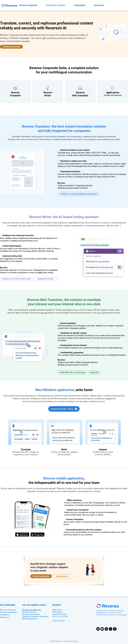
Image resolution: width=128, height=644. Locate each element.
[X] (111, 629)
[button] (78, 194)
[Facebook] (115, 629)
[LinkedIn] (98, 629)
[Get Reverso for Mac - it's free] (64, 409)
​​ (48, 93)
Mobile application (30, 619)
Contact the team (59, 614)
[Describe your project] (11, 47)
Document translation (31, 614)
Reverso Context (29, 612)
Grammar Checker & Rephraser (35, 616)
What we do (57, 610)
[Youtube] (102, 629)
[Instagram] (106, 629)
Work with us (58, 612)
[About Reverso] (62, 576)
